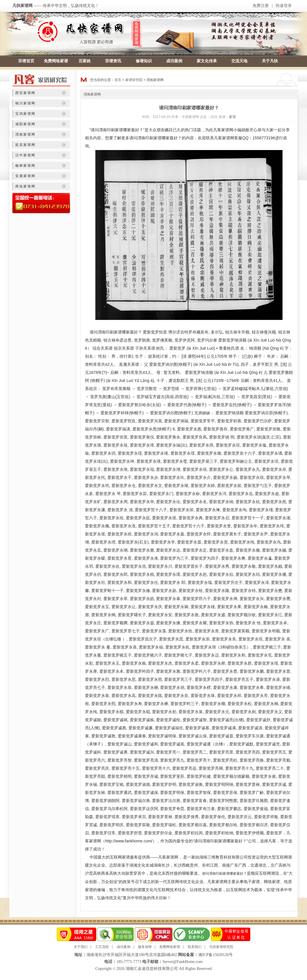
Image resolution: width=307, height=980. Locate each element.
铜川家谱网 (25, 103)
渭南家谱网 (25, 134)
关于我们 (81, 947)
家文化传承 (207, 61)
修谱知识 (144, 61)
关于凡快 (270, 61)
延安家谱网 (25, 145)
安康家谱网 (25, 176)
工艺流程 (102, 947)
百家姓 (85, 61)
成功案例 (174, 61)
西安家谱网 (25, 93)
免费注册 (261, 6)
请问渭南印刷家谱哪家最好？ (224, 874)
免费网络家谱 (56, 61)
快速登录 (284, 6)
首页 (118, 80)
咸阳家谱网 (25, 124)
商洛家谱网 (25, 186)
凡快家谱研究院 (221, 947)
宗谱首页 (26, 61)
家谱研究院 (134, 80)
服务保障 (145, 947)
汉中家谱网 (25, 155)
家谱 (232, 117)
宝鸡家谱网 (25, 114)
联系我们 (195, 947)
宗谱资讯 (113, 61)
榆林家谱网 (25, 166)
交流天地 (239, 61)
